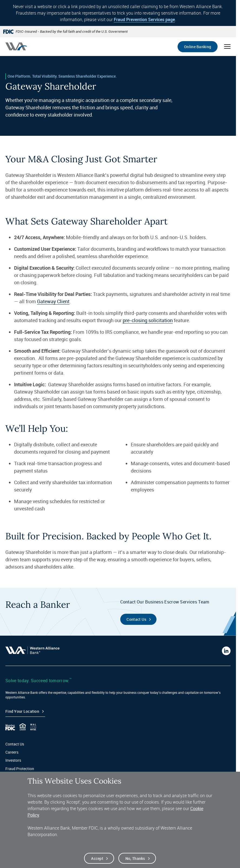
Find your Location (22, 711)
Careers (12, 752)
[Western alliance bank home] (16, 46)
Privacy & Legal (19, 777)
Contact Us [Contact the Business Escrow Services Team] (136, 619)
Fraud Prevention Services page (144, 19)
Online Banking (198, 47)
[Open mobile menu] (227, 47)
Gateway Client (53, 301)
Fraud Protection (20, 769)
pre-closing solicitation (148, 320)
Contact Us (15, 744)
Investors (13, 760)
